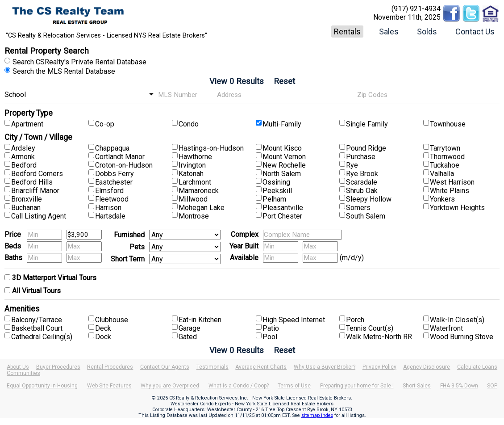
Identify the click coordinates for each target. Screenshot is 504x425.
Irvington (192, 165)
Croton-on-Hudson (124, 165)
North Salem (282, 174)
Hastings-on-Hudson (211, 148)
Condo (189, 124)
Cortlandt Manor (120, 157)
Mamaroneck (199, 191)
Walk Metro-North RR (379, 337)
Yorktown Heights (457, 208)
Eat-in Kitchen (200, 320)
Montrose (194, 216)
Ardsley (23, 148)
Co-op (105, 124)
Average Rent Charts (261, 367)
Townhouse (448, 124)
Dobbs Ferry (115, 174)
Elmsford (109, 191)
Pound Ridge (366, 148)
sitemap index (317, 415)
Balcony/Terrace (37, 320)
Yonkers (442, 199)
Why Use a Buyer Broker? (325, 367)
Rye (352, 165)
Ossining (276, 182)
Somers (358, 208)
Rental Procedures (110, 367)
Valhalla (442, 174)
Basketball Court (37, 328)
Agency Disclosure (427, 367)
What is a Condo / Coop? (239, 386)
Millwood (193, 199)
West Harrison (452, 182)
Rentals (347, 32)
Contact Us (475, 32)
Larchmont (195, 182)
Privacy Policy (379, 367)
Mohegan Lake (202, 208)
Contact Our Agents (165, 367)
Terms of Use (294, 386)
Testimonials (212, 367)
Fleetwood (112, 199)
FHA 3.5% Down (459, 386)
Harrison (108, 208)
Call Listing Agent (39, 216)
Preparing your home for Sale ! (357, 386)
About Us (18, 367)
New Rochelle (284, 165)
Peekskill (277, 191)
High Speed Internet (294, 320)
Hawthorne (195, 157)
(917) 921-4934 (416, 9)
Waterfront (446, 328)
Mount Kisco (282, 148)
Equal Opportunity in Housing (42, 386)
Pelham (274, 199)
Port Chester (282, 216)
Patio (271, 328)
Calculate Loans (477, 367)
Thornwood (447, 157)
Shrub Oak (362, 191)
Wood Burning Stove (462, 337)
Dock (103, 337)
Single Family (367, 124)
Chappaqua (112, 148)
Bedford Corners (37, 174)
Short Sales (417, 386)
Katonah (191, 174)
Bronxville (27, 199)
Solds (427, 32)
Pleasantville (283, 208)
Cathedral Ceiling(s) (42, 337)
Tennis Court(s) (370, 328)
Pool (270, 337)
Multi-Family (282, 124)
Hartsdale (110, 216)
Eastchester (114, 182)
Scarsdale (362, 182)
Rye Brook (362, 174)
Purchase (361, 157)
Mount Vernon (284, 157)
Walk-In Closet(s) (457, 320)
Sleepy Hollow (369, 199)
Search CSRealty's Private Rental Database (79, 62)
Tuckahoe (445, 165)
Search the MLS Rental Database (64, 71)
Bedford (24, 165)
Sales (389, 32)
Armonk (23, 157)
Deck (103, 328)
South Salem (366, 216)
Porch (355, 320)
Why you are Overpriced (170, 386)
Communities (23, 373)
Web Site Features (109, 386)
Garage (190, 328)
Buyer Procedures (58, 367)
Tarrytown (445, 148)
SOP (492, 386)
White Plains (450, 191)
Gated (188, 337)
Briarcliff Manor (35, 191)
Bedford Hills (32, 182)
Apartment (27, 124)
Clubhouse (112, 320)
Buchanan (26, 208)
